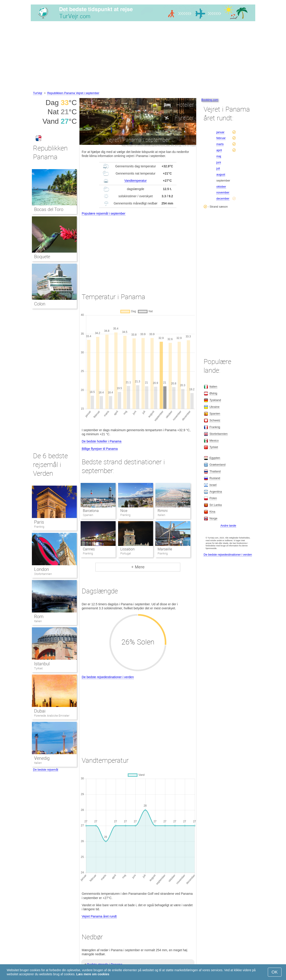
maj (219, 156)
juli (218, 168)
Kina (212, 512)
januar (220, 132)
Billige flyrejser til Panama (100, 449)
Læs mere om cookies (93, 974)
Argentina (216, 492)
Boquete (42, 257)
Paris (39, 522)
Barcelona (91, 511)
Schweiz (215, 420)
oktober (221, 187)
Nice (124, 511)
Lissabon (128, 549)
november (223, 192)
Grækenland (218, 465)
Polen (213, 498)
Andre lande (228, 526)
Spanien (215, 414)
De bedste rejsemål (46, 770)
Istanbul (42, 664)
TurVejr (38, 93)
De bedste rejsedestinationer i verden (108, 677)
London (42, 569)
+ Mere (138, 567)
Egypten (215, 458)
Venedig (42, 758)
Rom (39, 617)
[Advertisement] (143, 57)
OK (275, 972)
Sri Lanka (216, 505)
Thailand (215, 471)
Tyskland (215, 400)
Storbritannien (43, 574)
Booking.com (210, 100)
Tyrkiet (38, 668)
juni (219, 162)
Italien (38, 621)
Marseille (165, 549)
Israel (213, 485)
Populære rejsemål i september (104, 213)
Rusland (215, 478)
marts (220, 144)
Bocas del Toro (49, 209)
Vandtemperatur (135, 181)
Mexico (214, 441)
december (223, 198)
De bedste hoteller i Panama (102, 441)
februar (221, 138)
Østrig (213, 393)
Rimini (163, 511)
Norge (213, 518)
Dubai (40, 711)
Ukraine (214, 407)
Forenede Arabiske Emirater (52, 716)
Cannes (89, 549)
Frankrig (39, 527)
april (219, 150)
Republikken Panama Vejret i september (73, 93)
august (221, 174)
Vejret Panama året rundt (99, 916)
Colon (40, 304)
